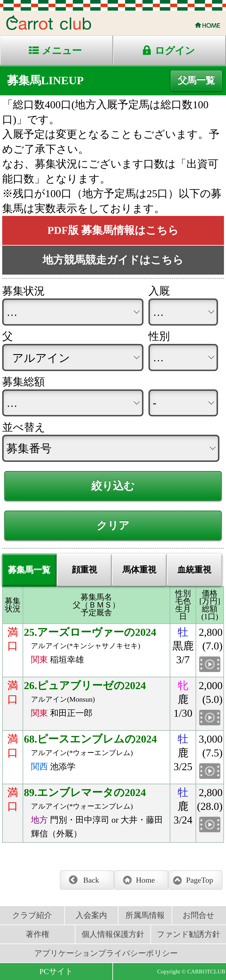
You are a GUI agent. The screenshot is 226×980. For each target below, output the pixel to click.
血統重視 (194, 570)
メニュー (62, 51)
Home (145, 880)
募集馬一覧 (29, 570)
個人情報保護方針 (113, 934)
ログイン (175, 51)
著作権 (38, 934)
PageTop (200, 880)
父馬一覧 (196, 80)
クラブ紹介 (32, 915)
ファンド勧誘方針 (188, 934)
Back (91, 880)
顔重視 (84, 570)
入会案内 (91, 915)
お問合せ (199, 915)
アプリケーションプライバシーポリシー (106, 953)
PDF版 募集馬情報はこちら (113, 230)
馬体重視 (139, 570)
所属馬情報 (145, 915)
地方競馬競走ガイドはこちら (113, 260)
